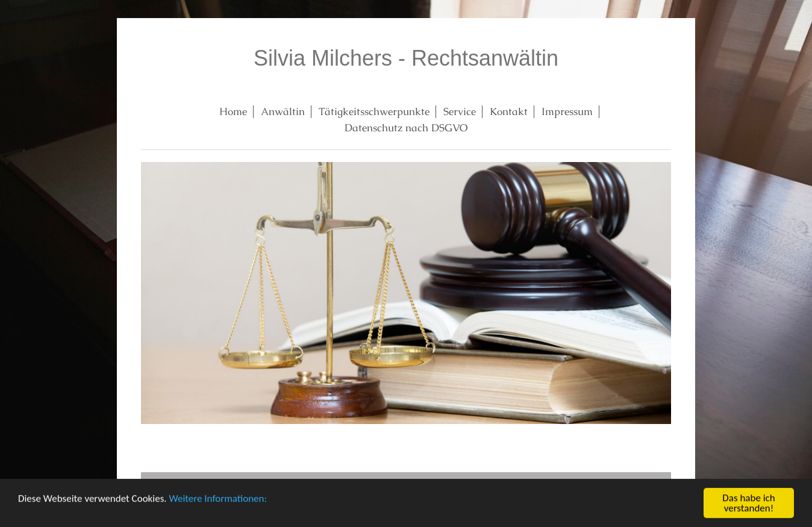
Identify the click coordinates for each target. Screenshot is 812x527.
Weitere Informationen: (218, 499)
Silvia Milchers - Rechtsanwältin (406, 58)
